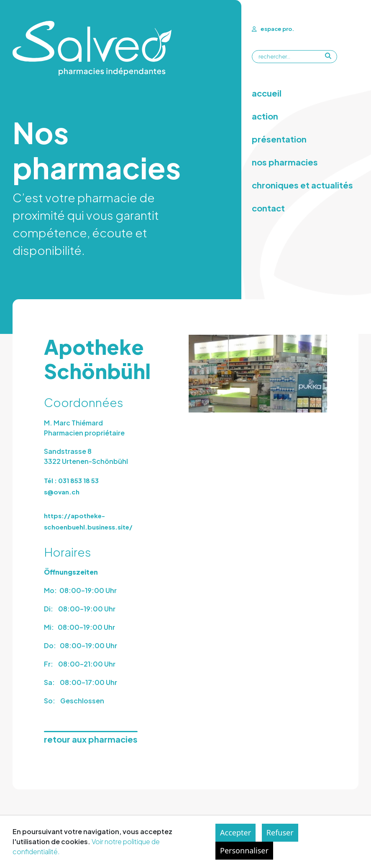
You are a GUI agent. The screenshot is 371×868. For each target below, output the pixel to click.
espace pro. (273, 29)
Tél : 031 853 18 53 (71, 480)
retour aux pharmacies (91, 739)
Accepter (235, 832)
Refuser (280, 832)
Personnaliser (244, 850)
